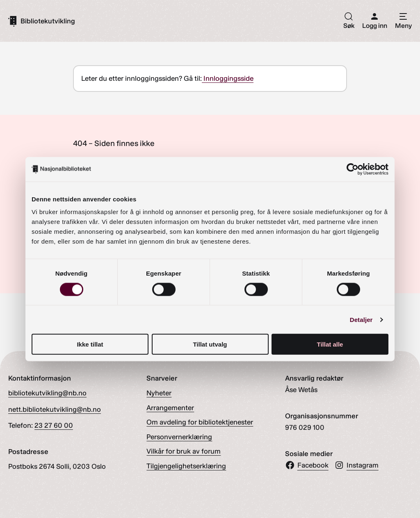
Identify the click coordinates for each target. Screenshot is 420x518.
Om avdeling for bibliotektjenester (200, 422)
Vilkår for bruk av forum (184, 451)
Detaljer (361, 319)
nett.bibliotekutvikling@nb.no (55, 409)
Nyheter (159, 393)
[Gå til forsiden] (42, 21)
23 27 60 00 (54, 425)
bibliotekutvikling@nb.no (47, 393)
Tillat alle (330, 344)
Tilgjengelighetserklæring (186, 466)
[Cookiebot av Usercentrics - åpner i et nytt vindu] (353, 169)
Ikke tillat (90, 344)
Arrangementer (170, 408)
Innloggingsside (228, 78)
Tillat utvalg (210, 344)
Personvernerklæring (179, 437)
